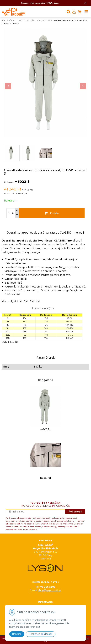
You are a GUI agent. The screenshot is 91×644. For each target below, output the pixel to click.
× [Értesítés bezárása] (86, 3)
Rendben (17, 634)
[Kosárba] (52, 213)
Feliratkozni (75, 512)
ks (13, 213)
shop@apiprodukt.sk (50, 590)
